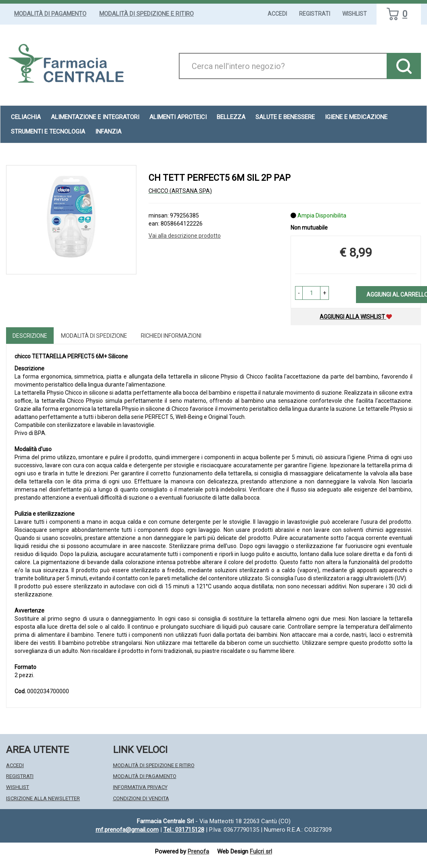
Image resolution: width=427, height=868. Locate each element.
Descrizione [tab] (30, 336)
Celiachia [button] (26, 117)
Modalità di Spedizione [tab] (94, 336)
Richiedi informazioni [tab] (171, 336)
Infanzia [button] (108, 132)
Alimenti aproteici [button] (178, 117)
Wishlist (355, 14)
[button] (299, 293)
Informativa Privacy (140, 787)
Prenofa (198, 851)
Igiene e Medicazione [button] (356, 117)
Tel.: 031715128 (184, 830)
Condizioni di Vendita (141, 798)
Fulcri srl (261, 851)
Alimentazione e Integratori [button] (95, 117)
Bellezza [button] (231, 117)
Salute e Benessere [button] (285, 117)
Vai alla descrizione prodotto (185, 236)
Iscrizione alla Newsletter (43, 798)
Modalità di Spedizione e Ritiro (147, 14)
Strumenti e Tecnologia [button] (48, 132)
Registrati (315, 14)
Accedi (277, 14)
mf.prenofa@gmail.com (127, 830)
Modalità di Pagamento (50, 14)
